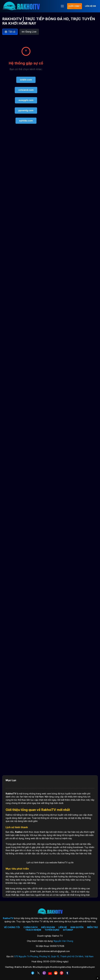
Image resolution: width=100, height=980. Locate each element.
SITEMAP (68, 930)
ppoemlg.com (26, 110)
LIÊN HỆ (63, 927)
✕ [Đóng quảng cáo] (98, 978)
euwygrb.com (26, 100)
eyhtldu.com (26, 121)
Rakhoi (19, 832)
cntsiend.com (26, 90)
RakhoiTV (11, 794)
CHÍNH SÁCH (30, 927)
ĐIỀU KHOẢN (48, 927)
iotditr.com (26, 80)
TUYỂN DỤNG (52, 930)
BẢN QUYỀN (77, 927)
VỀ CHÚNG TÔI (12, 927)
